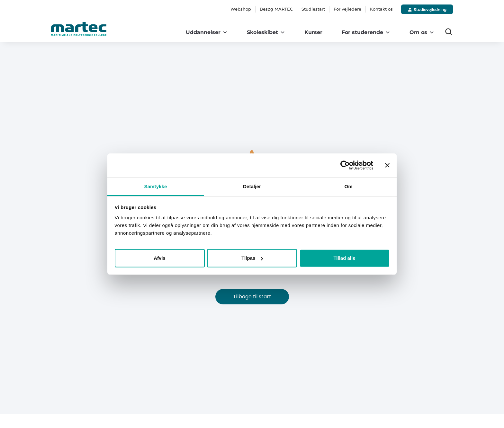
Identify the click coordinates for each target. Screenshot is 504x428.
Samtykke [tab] (156, 186)
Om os (422, 32)
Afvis (160, 258)
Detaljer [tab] (252, 186)
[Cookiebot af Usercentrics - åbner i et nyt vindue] (345, 165)
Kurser (313, 32)
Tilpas (252, 258)
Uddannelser (207, 32)
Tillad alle (344, 258)
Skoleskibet (266, 32)
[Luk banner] (387, 165)
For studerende (366, 32)
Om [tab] (348, 186)
